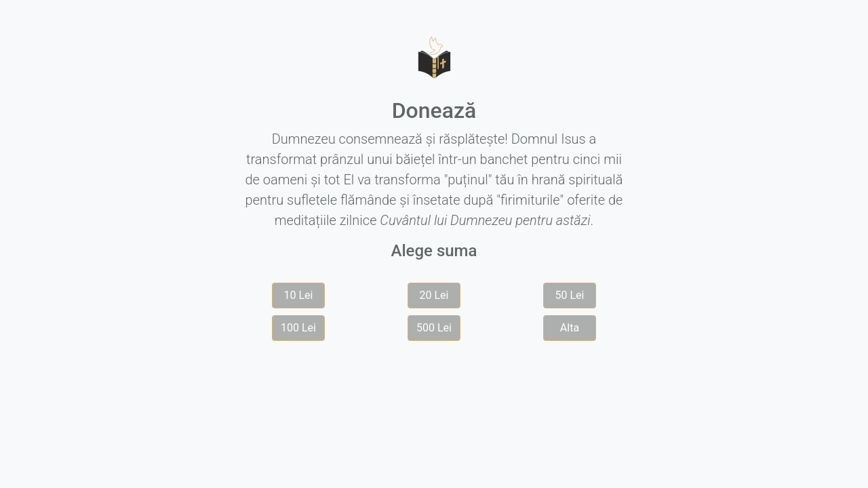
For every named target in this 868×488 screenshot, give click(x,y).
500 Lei (434, 328)
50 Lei (570, 295)
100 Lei (298, 328)
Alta (570, 328)
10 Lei (299, 295)
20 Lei (434, 295)
